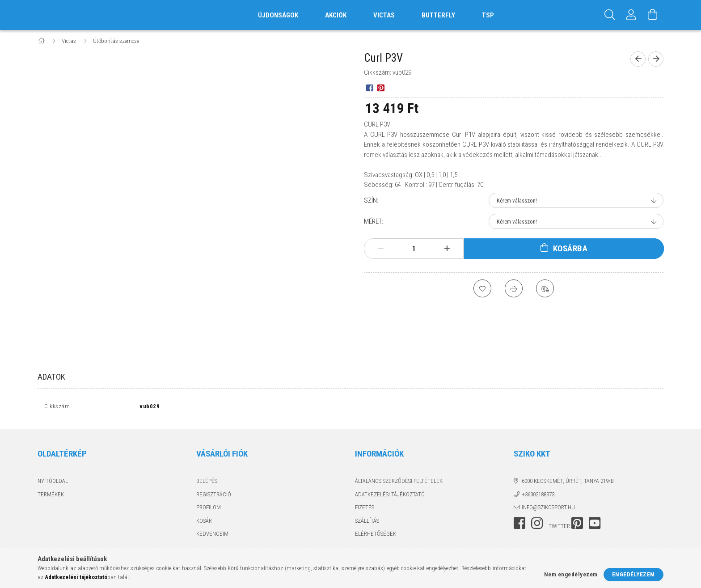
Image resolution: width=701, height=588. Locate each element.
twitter (559, 528)
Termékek (51, 496)
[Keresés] (610, 15)
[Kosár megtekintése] (653, 15)
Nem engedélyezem (571, 574)
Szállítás (367, 522)
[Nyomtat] (514, 288)
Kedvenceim (212, 536)
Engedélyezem (633, 574)
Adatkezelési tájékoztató (390, 496)
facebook (519, 525)
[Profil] (631, 15)
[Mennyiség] (414, 249)
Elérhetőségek (376, 536)
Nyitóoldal (53, 483)
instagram (537, 525)
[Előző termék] (638, 59)
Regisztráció (214, 496)
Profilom (209, 510)
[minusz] (381, 249)
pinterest (577, 525)
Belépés (207, 483)
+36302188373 (538, 496)
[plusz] (447, 249)
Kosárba (570, 248)
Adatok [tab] (51, 377)
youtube (595, 525)
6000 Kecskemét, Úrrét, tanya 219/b (568, 483)
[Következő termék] (656, 59)
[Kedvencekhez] (482, 288)
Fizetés (365, 510)
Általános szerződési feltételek (399, 483)
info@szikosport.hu (548, 510)
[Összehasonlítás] (545, 288)
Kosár (204, 522)
